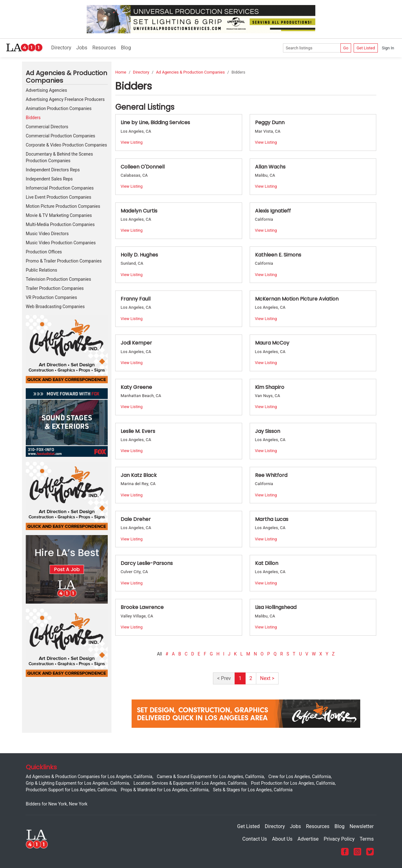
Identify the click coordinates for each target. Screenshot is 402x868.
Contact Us (255, 839)
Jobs (82, 48)
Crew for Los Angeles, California (300, 777)
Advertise (308, 839)
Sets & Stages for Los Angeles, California (253, 790)
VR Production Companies (51, 297)
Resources (104, 48)
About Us (282, 839)
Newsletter (362, 826)
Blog (126, 48)
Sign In (388, 48)
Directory (61, 48)
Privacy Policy (339, 839)
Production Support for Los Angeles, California (71, 790)
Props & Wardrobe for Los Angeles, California (164, 790)
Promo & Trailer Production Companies (64, 261)
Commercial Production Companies (60, 136)
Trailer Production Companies (55, 288)
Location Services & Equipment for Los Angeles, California (190, 783)
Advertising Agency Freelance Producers (65, 99)
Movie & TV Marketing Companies (59, 215)
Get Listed (366, 48)
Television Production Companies (58, 279)
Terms (367, 839)
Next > (267, 678)
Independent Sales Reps (49, 179)
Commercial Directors (47, 127)
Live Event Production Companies (58, 197)
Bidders (33, 118)
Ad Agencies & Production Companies (190, 72)
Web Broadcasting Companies (55, 307)
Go (346, 48)
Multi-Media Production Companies (60, 224)
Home (121, 72)
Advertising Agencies (46, 90)
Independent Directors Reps (53, 170)
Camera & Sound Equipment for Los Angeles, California (210, 777)
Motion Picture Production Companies (63, 206)
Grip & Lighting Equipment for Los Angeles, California (77, 783)
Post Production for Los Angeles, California (293, 783)
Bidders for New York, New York (57, 804)
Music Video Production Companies (61, 243)
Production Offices (44, 252)
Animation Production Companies (59, 108)
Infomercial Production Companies (60, 188)
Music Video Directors (47, 234)
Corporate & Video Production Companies (66, 145)
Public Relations (41, 270)
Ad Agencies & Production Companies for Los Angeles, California (89, 777)
